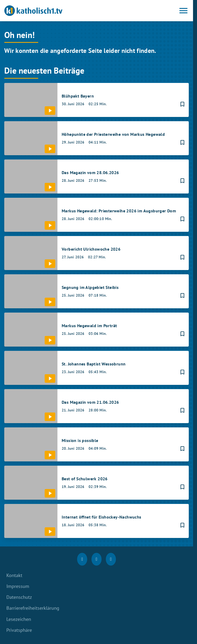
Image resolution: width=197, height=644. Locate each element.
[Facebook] (82, 559)
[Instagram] (97, 559)
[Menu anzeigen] (183, 11)
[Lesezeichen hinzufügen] (182, 104)
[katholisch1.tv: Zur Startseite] (50, 11)
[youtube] (111, 559)
